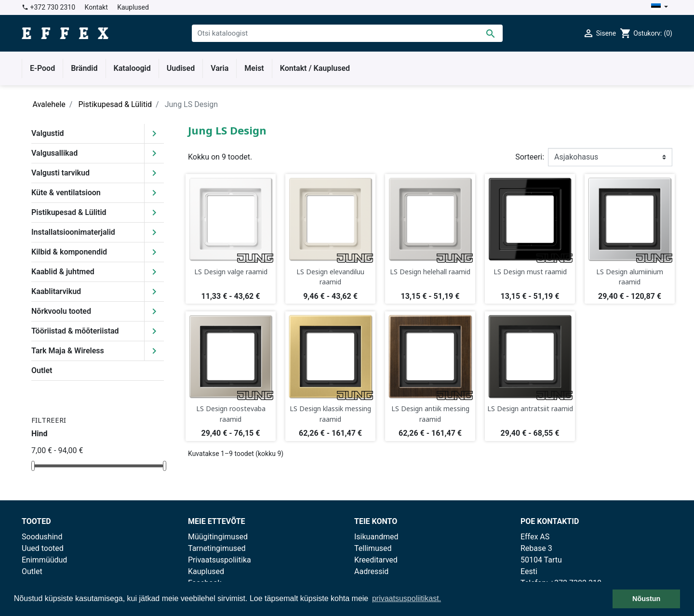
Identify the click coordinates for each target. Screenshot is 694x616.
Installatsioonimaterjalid (73, 232)
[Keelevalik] (660, 7)
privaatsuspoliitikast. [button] (407, 598)
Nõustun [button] (646, 599)
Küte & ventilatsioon (66, 193)
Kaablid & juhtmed (63, 272)
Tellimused (373, 548)
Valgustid (48, 133)
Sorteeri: (530, 157)
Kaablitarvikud (56, 291)
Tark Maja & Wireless (68, 351)
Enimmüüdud (44, 560)
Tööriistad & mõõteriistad (75, 331)
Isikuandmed (376, 537)
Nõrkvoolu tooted (61, 311)
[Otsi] (347, 33)
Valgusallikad (54, 153)
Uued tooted (43, 548)
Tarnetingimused (217, 548)
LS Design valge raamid (231, 272)
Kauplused (133, 7)
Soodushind (42, 537)
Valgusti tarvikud (60, 173)
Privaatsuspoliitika (220, 560)
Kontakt (96, 7)
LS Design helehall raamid (430, 272)
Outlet (42, 370)
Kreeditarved (376, 560)
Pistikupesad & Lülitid (69, 212)
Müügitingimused (218, 537)
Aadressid (371, 571)
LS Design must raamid (530, 272)
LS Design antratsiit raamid (530, 408)
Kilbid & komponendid (69, 252)
